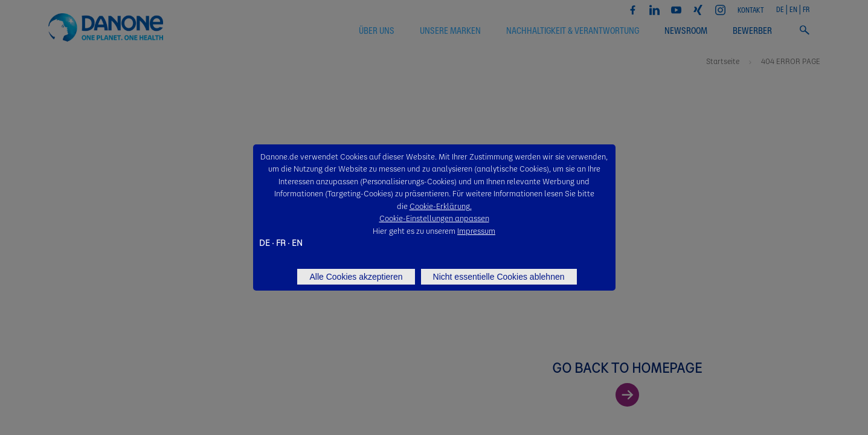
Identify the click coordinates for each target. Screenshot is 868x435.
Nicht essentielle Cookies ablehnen (499, 277)
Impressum (476, 230)
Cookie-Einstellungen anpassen (434, 218)
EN (297, 242)
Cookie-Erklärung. (441, 206)
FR (281, 242)
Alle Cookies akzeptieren (356, 277)
